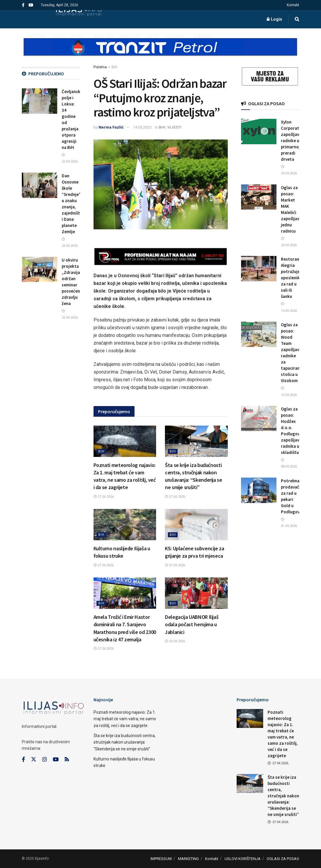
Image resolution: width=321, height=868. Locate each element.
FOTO (153, 36)
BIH (114, 67)
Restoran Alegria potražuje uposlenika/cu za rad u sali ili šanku (294, 278)
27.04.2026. (104, 497)
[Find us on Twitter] (34, 760)
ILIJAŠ (58, 36)
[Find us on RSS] (67, 760)
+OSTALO (175, 36)
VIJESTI (174, 127)
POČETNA (36, 36)
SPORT (78, 36)
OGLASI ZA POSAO (283, 859)
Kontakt (293, 5)
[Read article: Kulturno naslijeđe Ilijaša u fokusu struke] (125, 525)
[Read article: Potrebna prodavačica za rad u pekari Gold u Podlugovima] (259, 490)
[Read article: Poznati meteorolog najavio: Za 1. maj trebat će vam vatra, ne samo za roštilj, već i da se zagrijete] (125, 441)
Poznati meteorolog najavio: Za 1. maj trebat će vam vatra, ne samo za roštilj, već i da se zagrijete (125, 719)
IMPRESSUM (161, 859)
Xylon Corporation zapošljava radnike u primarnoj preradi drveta (293, 141)
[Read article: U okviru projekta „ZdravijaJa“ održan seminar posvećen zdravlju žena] (40, 270)
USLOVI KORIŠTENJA (243, 859)
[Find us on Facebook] (23, 760)
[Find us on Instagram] (45, 760)
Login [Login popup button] (274, 19)
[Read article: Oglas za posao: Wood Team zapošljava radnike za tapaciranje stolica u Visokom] (259, 334)
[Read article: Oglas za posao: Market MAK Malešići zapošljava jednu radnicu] (259, 197)
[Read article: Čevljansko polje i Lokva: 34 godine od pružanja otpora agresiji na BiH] (40, 101)
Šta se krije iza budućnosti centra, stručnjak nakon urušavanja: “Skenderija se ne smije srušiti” (125, 742)
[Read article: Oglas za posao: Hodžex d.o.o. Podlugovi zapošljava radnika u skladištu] (259, 418)
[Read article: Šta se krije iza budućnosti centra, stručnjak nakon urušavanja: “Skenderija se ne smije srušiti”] (196, 441)
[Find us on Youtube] (56, 760)
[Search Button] (297, 19)
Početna (100, 67)
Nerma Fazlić (111, 127)
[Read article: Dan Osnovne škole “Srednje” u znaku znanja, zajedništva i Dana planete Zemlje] (40, 185)
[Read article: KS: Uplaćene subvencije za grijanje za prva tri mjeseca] (196, 525)
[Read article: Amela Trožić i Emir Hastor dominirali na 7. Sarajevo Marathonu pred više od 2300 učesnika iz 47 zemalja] (125, 593)
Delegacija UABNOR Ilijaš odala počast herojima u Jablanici (192, 624)
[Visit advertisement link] (160, 52)
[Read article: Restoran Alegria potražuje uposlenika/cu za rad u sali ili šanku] (259, 269)
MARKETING (188, 859)
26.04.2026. (175, 641)
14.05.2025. (143, 127)
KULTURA (104, 36)
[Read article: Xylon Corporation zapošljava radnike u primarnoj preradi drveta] (259, 132)
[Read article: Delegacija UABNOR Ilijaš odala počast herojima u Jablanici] (196, 593)
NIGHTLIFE (130, 36)
